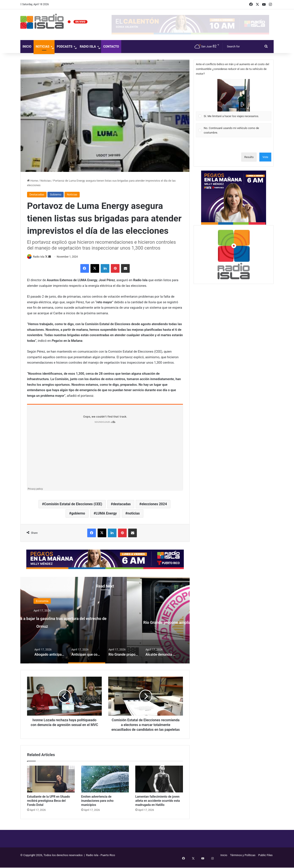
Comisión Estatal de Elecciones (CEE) (73, 504)
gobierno (78, 514)
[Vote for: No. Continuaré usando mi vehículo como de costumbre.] (234, 130)
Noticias (43, 47)
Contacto (111, 47)
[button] (234, 95)
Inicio (27, 47)
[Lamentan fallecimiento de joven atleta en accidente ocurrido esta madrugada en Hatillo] (159, 784)
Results (249, 157)
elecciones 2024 (154, 504)
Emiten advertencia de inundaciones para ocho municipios (97, 806)
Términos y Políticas (243, 860)
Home (32, 181)
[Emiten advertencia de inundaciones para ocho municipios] (105, 784)
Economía (105, 601)
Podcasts (65, 47)
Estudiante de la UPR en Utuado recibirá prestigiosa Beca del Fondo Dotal (48, 806)
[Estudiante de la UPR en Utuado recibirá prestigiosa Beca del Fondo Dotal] (51, 784)
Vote (265, 157)
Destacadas (37, 194)
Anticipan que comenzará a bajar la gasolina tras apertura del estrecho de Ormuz (105, 622)
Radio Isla (88, 47)
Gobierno (56, 194)
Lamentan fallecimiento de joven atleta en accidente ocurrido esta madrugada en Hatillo (158, 806)
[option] (105, 621)
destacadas (122, 504)
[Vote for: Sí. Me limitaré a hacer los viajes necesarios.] (234, 100)
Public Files (265, 860)
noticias (134, 514)
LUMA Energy (106, 514)
